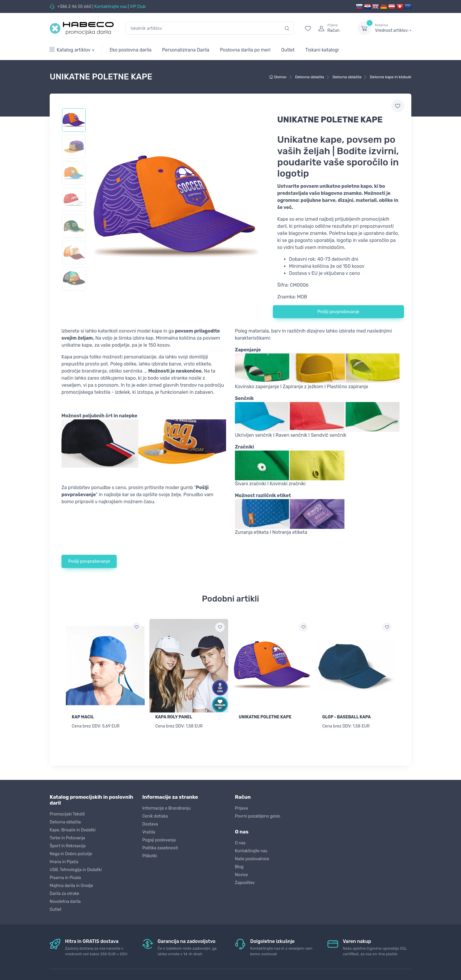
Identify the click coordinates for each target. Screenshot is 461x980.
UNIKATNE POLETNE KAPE (265, 717)
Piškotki (150, 855)
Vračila (149, 831)
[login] (333, 28)
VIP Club (138, 7)
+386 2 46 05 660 (74, 7)
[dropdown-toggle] (364, 28)
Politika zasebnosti (160, 847)
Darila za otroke (64, 893)
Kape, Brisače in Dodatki (73, 829)
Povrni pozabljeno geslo (258, 815)
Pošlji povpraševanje (338, 312)
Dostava (150, 823)
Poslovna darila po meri (245, 50)
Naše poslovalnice (252, 858)
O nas (240, 842)
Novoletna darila (65, 901)
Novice (241, 874)
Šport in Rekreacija (68, 845)
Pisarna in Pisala (65, 877)
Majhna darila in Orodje (71, 885)
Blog (239, 866)
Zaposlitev (245, 882)
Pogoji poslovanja (159, 839)
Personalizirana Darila (186, 50)
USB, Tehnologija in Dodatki (76, 869)
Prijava (241, 807)
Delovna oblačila (65, 821)
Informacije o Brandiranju (166, 807)
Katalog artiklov (70, 50)
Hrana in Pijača (64, 861)
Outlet (288, 50)
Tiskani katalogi (322, 50)
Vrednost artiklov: (393, 28)
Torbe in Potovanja (67, 837)
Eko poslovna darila (131, 50)
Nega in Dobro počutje (71, 853)
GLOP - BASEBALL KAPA (346, 717)
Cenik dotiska (155, 815)
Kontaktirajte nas (111, 7)
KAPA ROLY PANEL (174, 717)
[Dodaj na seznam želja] (136, 627)
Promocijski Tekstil (67, 813)
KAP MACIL (83, 717)
